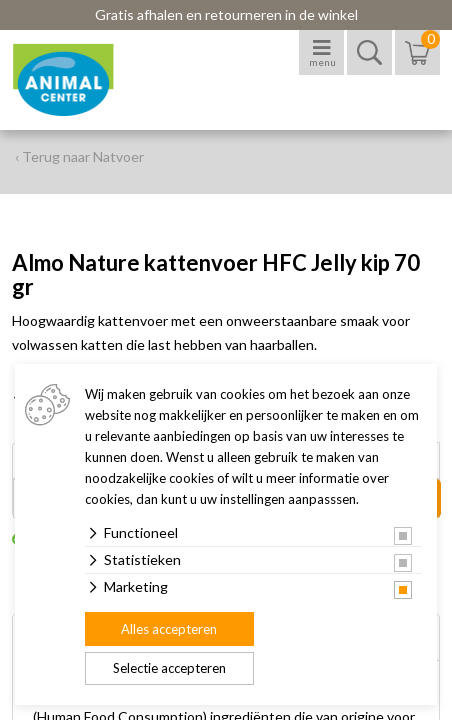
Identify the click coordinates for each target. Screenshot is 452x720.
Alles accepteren (169, 629)
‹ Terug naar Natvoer (79, 156)
